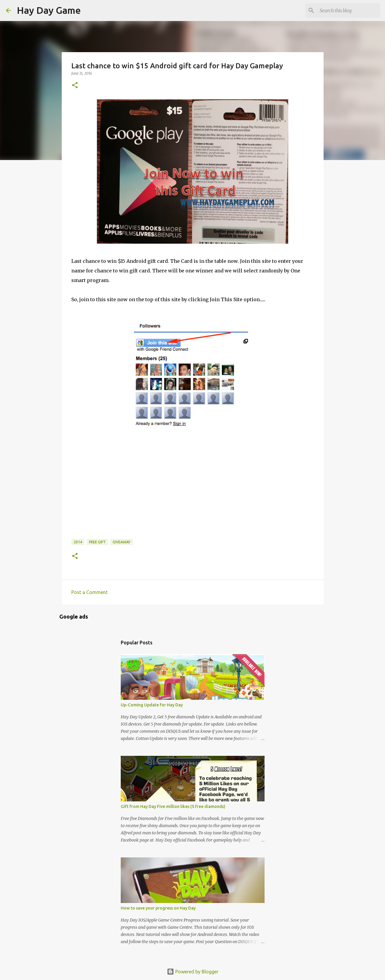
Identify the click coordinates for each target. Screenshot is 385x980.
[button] (75, 86)
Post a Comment (89, 592)
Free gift (97, 542)
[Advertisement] (116, 497)
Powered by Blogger (193, 972)
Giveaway (121, 542)
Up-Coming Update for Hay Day (152, 705)
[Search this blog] (349, 10)
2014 (78, 542)
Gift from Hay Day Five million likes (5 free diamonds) (173, 806)
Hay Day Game (49, 10)
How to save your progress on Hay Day (158, 908)
